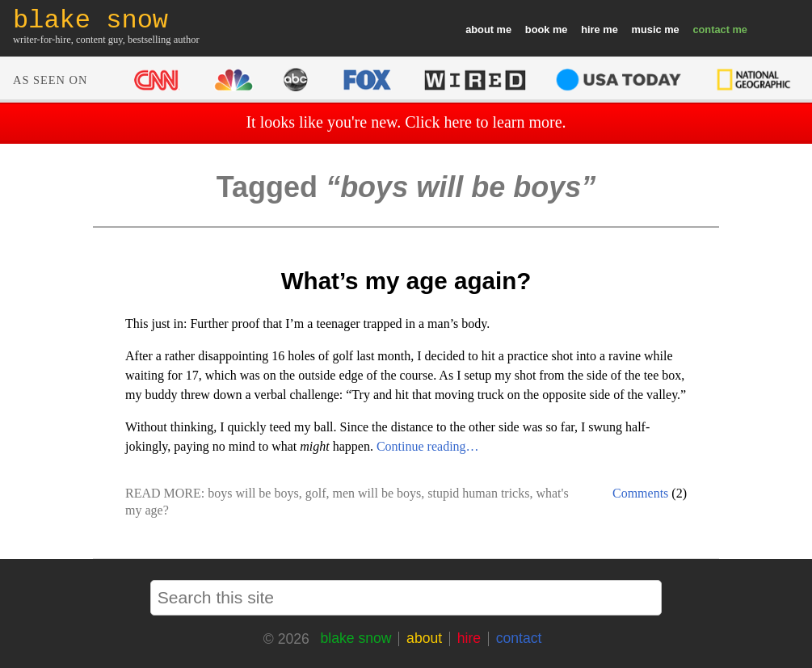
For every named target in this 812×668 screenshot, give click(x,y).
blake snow (356, 638)
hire (590, 29)
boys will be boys (253, 493)
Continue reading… (428, 446)
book (538, 29)
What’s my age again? (406, 281)
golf (316, 493)
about (480, 29)
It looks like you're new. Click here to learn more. (406, 122)
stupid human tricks (478, 493)
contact (711, 29)
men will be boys (377, 493)
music (647, 29)
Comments (640, 493)
